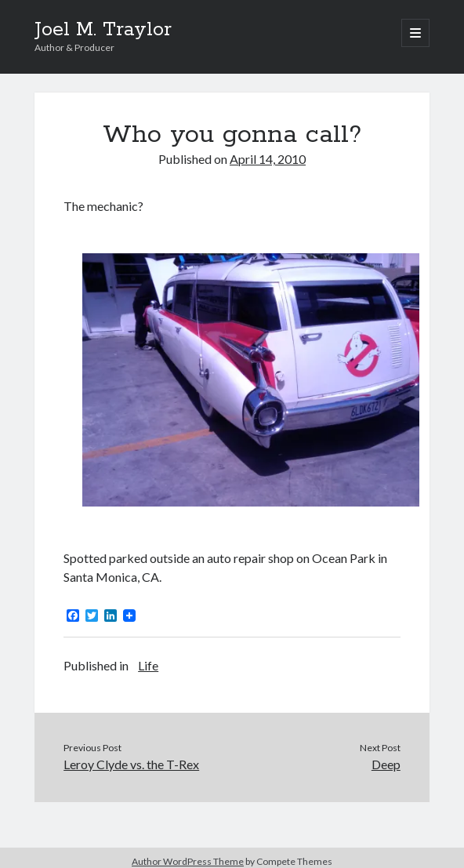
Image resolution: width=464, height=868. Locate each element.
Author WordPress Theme (188, 861)
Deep (386, 764)
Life (148, 665)
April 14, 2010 (268, 159)
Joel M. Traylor (103, 30)
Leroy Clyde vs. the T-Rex (131, 764)
